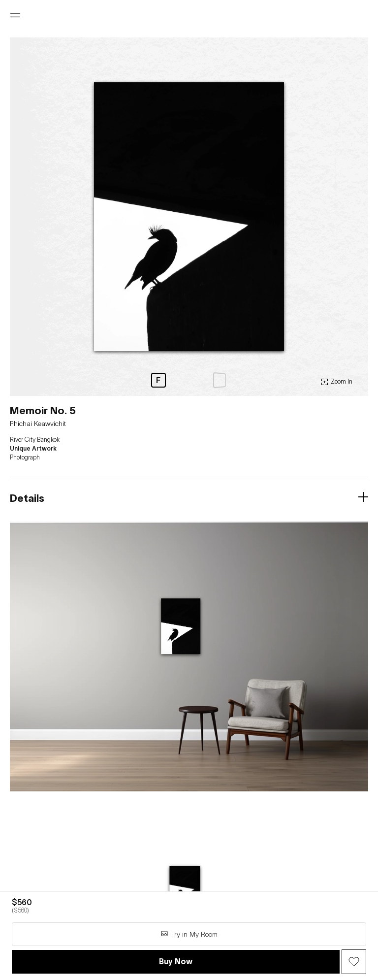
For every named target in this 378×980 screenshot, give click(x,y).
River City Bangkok (35, 440)
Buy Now (176, 961)
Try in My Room (189, 934)
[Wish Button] (354, 962)
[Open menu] (15, 15)
